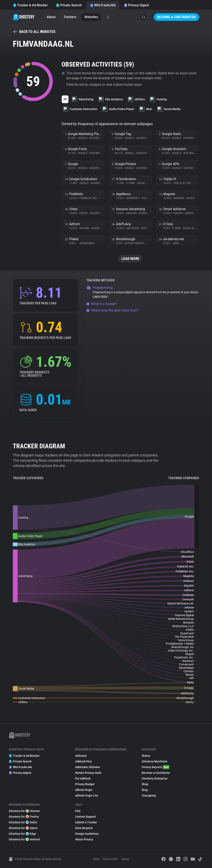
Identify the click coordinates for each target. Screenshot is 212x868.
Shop (145, 784)
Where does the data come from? (112, 310)
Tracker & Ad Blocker (30, 5)
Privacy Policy (110, 859)
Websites (91, 17)
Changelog (149, 796)
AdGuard (81, 756)
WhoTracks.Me (103, 5)
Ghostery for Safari (23, 822)
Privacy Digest (136, 5)
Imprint (125, 859)
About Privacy (84, 839)
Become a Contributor (176, 17)
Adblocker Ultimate (88, 767)
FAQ (78, 811)
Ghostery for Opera (23, 828)
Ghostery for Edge (22, 834)
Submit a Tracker (86, 822)
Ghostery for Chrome (24, 811)
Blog (145, 790)
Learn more (101, 296)
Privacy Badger (85, 784)
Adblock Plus (83, 761)
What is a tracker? (102, 304)
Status (146, 756)
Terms (96, 859)
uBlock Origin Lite (87, 796)
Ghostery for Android (24, 839)
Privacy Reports (156, 767)
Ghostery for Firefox (24, 817)
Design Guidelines (87, 834)
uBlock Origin (84, 790)
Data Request (84, 828)
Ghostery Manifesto (155, 761)
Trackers (70, 17)
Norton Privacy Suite (88, 773)
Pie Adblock (83, 778)
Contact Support (86, 817)
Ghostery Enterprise (155, 778)
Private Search (69, 5)
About (51, 17)
